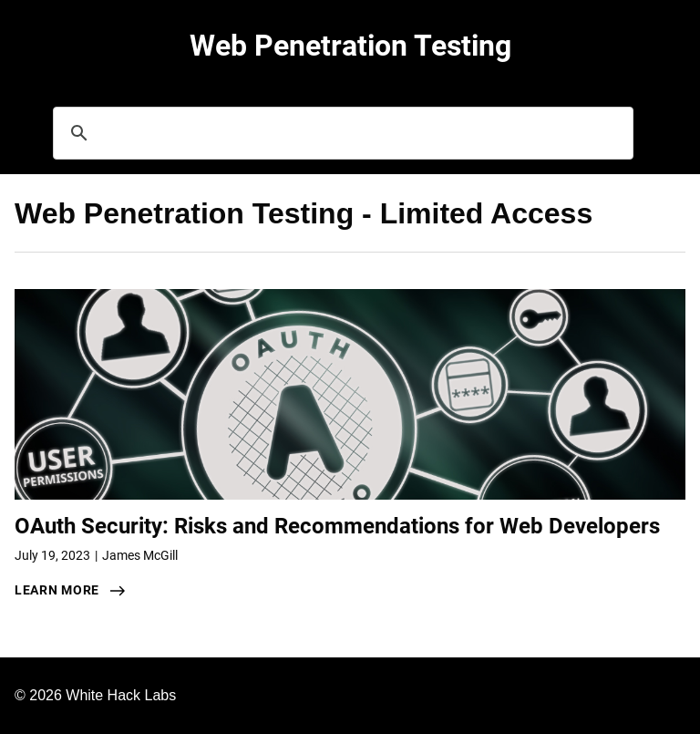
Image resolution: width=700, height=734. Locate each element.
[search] (340, 133)
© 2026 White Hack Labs (95, 695)
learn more (57, 590)
